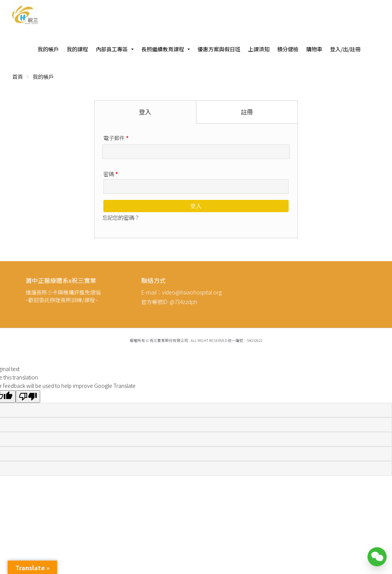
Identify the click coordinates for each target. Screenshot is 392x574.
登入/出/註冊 (345, 49)
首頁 (18, 77)
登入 (196, 206)
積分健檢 (288, 49)
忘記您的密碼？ (121, 217)
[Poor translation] (28, 397)
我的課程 (77, 49)
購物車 (314, 49)
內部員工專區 (112, 49)
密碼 (111, 174)
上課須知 (259, 49)
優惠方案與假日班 (219, 49)
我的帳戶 (48, 49)
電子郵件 (116, 138)
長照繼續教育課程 (163, 49)
